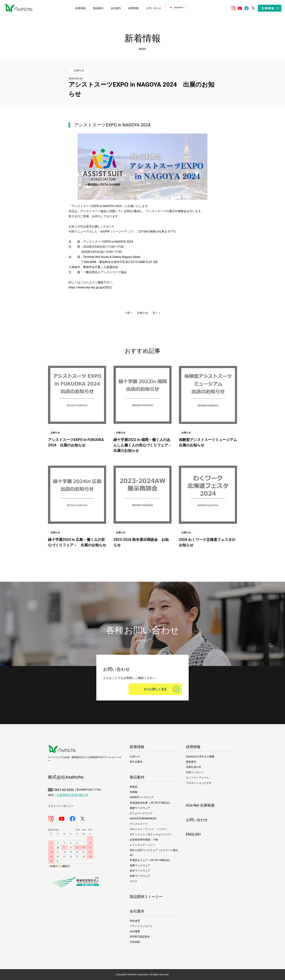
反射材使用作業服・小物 (144, 840)
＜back (77, 830)
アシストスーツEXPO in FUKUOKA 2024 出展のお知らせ (76, 442)
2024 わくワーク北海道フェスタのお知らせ (207, 542)
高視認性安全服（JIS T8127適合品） (151, 803)
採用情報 (193, 747)
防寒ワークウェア (140, 876)
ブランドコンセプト (141, 926)
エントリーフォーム (197, 777)
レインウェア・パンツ (142, 845)
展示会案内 (136, 762)
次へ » (156, 313)
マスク (134, 881)
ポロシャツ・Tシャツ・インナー (148, 829)
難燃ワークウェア (140, 808)
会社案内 (137, 911)
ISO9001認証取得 (140, 937)
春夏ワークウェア (140, 865)
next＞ (90, 830)
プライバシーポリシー (61, 806)
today (83, 830)
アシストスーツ (139, 824)
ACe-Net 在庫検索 (200, 805)
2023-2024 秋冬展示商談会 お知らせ (141, 542)
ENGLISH (193, 834)
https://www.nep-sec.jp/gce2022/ (90, 287)
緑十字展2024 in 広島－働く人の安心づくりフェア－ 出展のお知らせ (77, 542)
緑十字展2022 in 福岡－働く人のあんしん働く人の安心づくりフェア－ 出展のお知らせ (142, 445)
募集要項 (191, 762)
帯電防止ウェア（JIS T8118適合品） (151, 860)
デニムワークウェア (141, 813)
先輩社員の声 (194, 767)
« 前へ (129, 313)
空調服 (134, 792)
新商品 (134, 787)
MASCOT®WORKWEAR (143, 819)
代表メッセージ (195, 772)
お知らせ (79, 70)
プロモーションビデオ (199, 783)
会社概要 (135, 931)
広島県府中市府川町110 (72, 795)
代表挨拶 (135, 942)
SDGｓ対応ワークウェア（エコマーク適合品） (154, 853)
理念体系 (135, 921)
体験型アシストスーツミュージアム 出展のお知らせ (208, 442)
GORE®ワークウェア (142, 797)
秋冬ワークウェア (140, 871)
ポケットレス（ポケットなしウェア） (151, 834)
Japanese (176, 7)
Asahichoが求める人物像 (200, 756)
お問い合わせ (197, 820)
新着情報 (137, 747)
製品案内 (137, 777)
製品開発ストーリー (146, 897)
